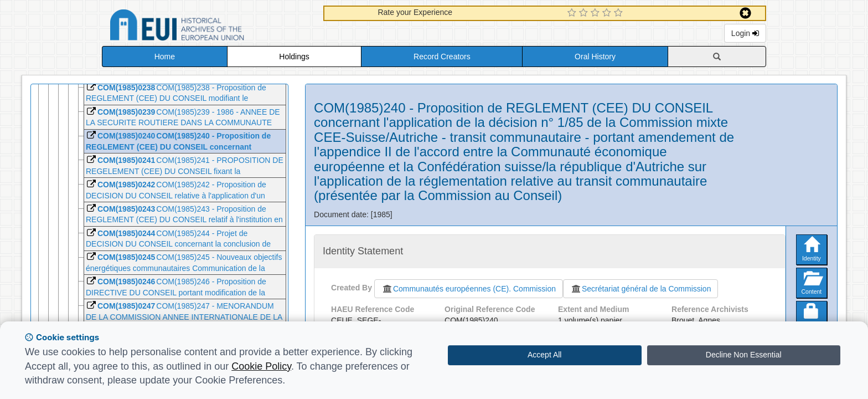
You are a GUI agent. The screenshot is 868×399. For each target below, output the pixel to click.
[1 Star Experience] (573, 13)
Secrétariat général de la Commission (640, 289)
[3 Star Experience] (596, 13)
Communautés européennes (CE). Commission (469, 289)
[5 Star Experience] (620, 13)
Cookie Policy (261, 366)
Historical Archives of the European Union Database (208, 27)
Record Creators (442, 57)
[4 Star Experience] (608, 13)
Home (165, 57)
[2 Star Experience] (585, 13)
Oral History (595, 57)
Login (745, 33)
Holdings (294, 57)
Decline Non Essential (744, 355)
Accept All (544, 355)
